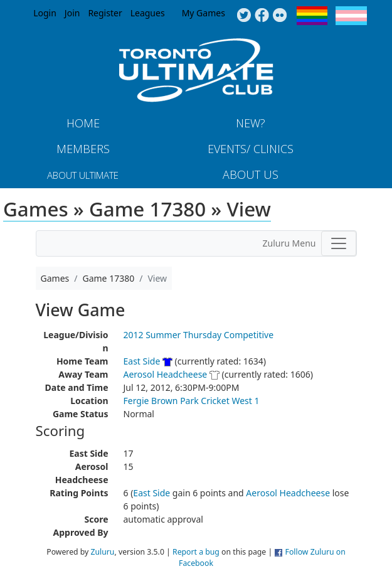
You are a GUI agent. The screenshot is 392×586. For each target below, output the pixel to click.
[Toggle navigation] (339, 243)
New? (251, 123)
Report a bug (196, 552)
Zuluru (103, 552)
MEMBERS (83, 149)
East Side (142, 361)
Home (83, 123)
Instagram (280, 16)
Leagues (148, 13)
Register (105, 13)
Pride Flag (312, 16)
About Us (251, 174)
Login (45, 13)
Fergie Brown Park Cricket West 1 (192, 401)
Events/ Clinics (251, 149)
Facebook (262, 16)
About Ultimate (83, 175)
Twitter (244, 16)
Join (72, 13)
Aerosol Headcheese (166, 374)
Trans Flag (351, 16)
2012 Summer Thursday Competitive (199, 335)
